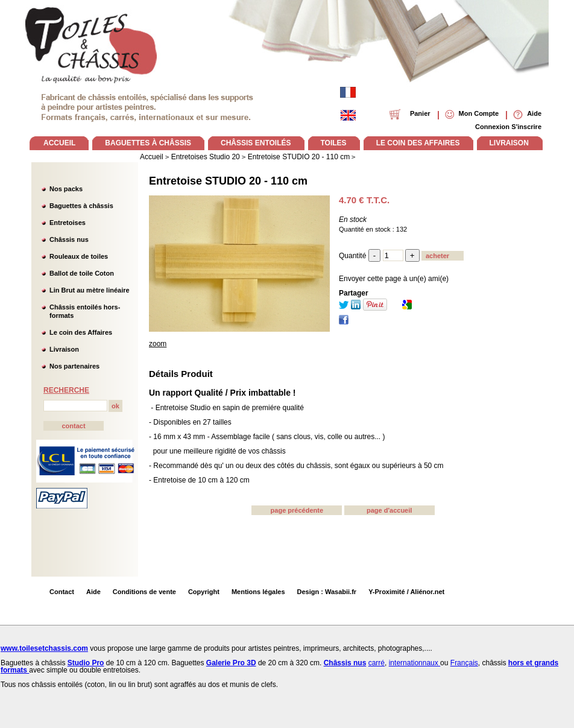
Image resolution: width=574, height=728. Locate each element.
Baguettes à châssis (81, 206)
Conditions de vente (144, 592)
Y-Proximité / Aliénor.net (406, 592)
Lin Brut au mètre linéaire (90, 290)
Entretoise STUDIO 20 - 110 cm (228, 181)
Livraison (64, 349)
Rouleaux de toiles (79, 256)
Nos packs (66, 189)
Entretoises (68, 223)
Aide (93, 592)
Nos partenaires (74, 366)
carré (377, 663)
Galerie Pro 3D (231, 663)
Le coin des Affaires (81, 332)
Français (464, 663)
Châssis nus (69, 239)
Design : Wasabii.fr (327, 592)
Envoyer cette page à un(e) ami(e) (394, 279)
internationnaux (415, 663)
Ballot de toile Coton (82, 273)
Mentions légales (258, 592)
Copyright (204, 592)
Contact (62, 592)
